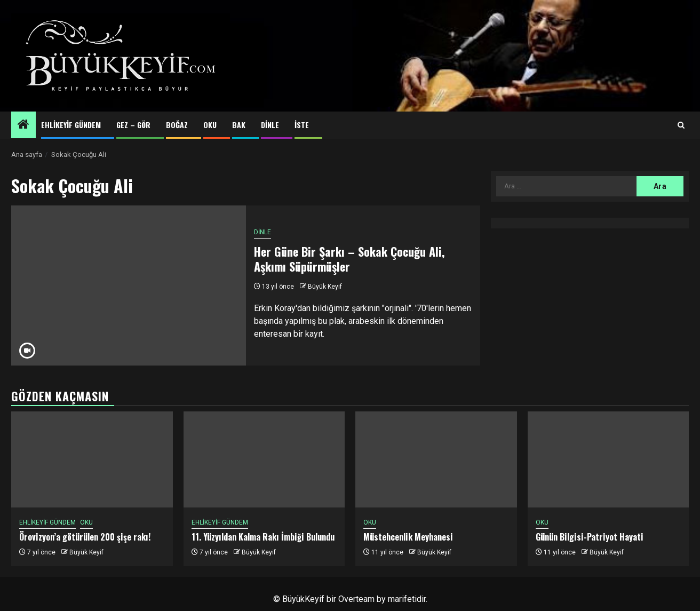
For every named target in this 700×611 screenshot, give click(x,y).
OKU (210, 125)
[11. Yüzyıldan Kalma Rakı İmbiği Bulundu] (264, 459)
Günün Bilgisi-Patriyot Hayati (590, 537)
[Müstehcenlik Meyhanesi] (436, 459)
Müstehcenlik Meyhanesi (408, 537)
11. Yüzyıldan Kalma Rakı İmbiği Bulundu (263, 537)
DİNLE (270, 125)
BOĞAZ (177, 125)
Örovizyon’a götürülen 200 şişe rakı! (85, 537)
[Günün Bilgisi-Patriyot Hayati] (608, 459)
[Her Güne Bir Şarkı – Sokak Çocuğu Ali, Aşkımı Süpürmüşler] (129, 285)
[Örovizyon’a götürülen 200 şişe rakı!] (92, 459)
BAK (239, 125)
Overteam (356, 599)
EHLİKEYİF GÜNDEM (71, 125)
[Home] (23, 125)
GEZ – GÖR (133, 125)
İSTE (302, 125)
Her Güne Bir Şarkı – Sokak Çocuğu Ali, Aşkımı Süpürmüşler (349, 259)
